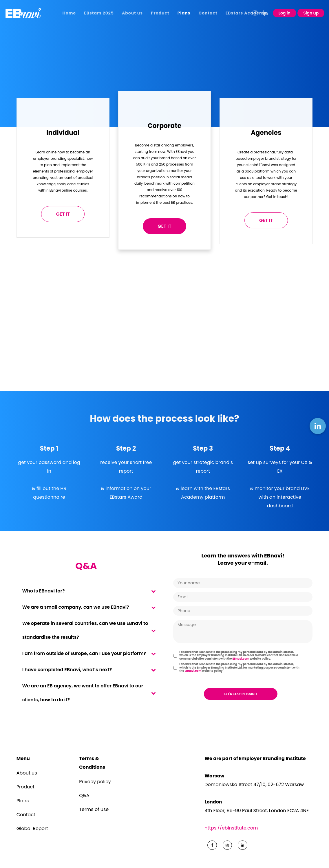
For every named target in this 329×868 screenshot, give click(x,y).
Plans (23, 801)
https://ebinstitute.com (231, 828)
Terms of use (94, 809)
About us (27, 773)
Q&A (84, 795)
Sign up (311, 13)
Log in (285, 13)
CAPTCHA (185, 679)
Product (25, 787)
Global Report (32, 828)
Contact (26, 815)
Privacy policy (95, 782)
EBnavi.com (241, 659)
